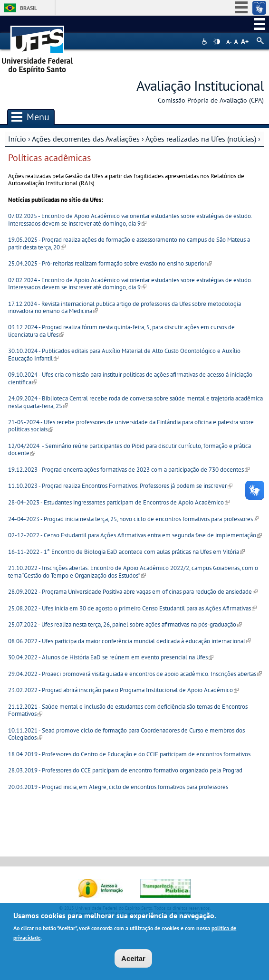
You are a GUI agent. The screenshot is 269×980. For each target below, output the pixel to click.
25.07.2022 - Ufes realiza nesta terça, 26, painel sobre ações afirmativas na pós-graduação (125, 624)
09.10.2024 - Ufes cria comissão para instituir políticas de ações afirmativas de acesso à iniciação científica (130, 378)
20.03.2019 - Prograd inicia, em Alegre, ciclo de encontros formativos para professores (119, 787)
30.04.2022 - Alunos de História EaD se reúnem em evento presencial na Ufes (111, 657)
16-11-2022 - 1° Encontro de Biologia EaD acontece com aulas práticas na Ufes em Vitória (126, 552)
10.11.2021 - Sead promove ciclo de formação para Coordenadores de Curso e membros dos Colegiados (126, 734)
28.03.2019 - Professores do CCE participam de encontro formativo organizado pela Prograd (125, 770)
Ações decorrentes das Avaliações (86, 139)
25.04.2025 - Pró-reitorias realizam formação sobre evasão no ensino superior (110, 263)
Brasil (29, 8)
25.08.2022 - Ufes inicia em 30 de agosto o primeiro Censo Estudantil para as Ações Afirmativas (132, 608)
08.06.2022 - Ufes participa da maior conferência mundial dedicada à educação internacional (130, 641)
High (217, 42)
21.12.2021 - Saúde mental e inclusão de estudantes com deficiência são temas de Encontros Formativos (128, 710)
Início (17, 139)
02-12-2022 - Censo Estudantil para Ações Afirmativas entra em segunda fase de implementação (135, 535)
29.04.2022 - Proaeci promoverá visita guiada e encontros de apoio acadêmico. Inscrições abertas (135, 674)
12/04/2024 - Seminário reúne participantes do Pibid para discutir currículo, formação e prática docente (130, 449)
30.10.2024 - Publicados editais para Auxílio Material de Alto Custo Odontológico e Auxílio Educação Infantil (124, 354)
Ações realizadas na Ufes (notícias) (201, 139)
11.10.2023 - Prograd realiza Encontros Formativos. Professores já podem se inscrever (120, 486)
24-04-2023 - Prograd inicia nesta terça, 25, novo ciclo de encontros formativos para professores (133, 519)
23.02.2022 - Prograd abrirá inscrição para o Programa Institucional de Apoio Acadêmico (123, 690)
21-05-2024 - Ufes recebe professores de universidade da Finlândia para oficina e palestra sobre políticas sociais (131, 426)
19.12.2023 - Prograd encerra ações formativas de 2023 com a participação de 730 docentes (129, 470)
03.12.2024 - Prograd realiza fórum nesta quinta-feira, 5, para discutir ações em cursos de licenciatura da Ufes (121, 331)
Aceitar (133, 958)
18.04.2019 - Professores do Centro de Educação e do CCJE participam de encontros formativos (129, 754)
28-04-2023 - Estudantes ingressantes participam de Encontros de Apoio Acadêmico (119, 502)
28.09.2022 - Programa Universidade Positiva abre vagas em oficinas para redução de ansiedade (133, 592)
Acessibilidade (206, 42)
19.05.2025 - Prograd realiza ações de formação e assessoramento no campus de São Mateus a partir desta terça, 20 (129, 243)
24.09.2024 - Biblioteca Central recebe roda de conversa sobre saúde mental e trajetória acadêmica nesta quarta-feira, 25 (135, 402)
